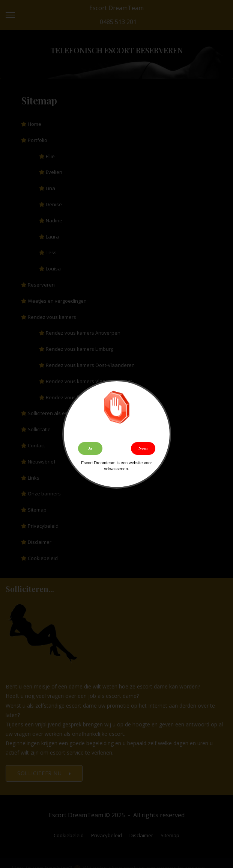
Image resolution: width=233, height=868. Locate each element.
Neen (143, 448)
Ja (90, 448)
